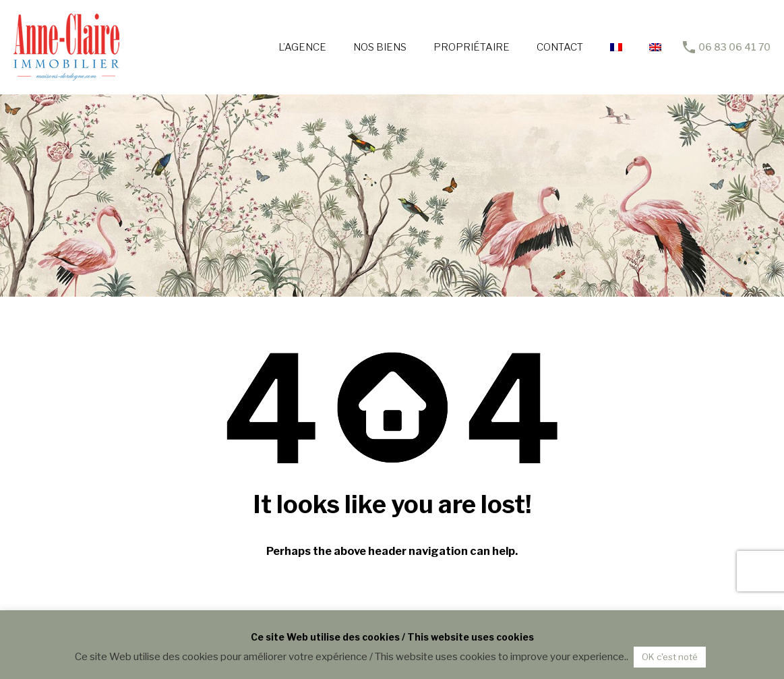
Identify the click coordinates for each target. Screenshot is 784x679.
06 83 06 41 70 (734, 47)
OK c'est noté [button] (670, 657)
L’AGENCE (302, 47)
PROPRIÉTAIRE (472, 47)
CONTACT (560, 47)
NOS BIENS (380, 47)
